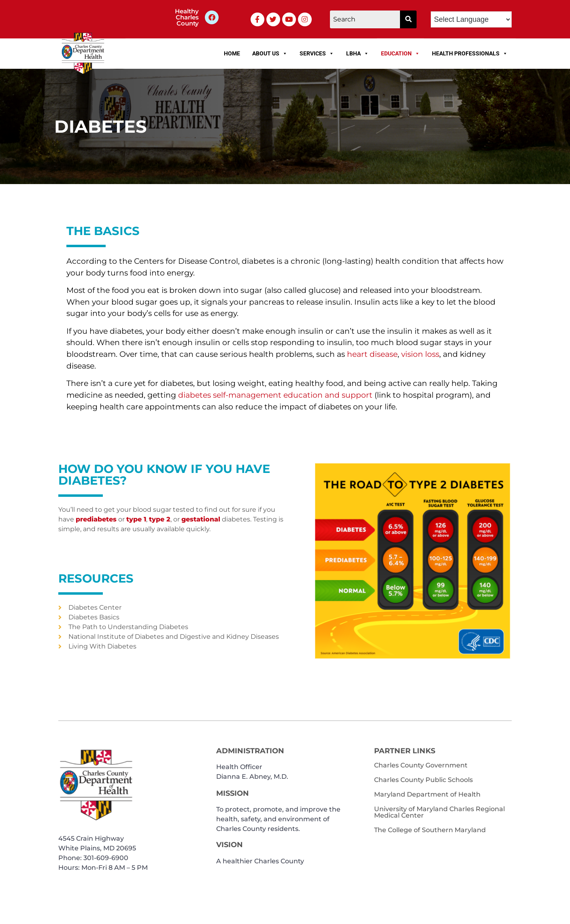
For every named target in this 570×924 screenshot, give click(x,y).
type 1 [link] (136, 519)
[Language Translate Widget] (471, 19)
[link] (212, 17)
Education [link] (400, 53)
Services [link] (317, 53)
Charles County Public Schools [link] (423, 780)
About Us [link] (270, 53)
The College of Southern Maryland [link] (430, 830)
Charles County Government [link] (421, 765)
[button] (408, 19)
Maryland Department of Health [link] (427, 794)
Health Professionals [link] (470, 53)
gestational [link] (201, 519)
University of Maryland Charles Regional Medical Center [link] (439, 812)
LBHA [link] (357, 53)
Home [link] (232, 53)
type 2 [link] (160, 519)
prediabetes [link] (96, 519)
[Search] (365, 19)
